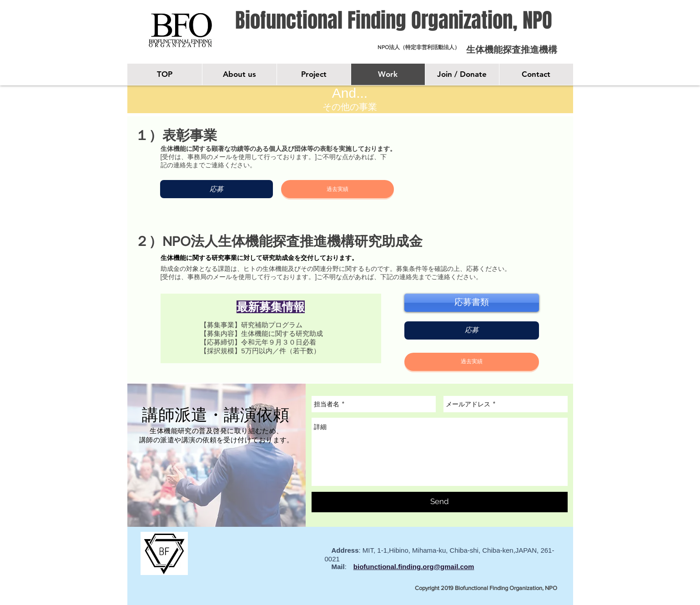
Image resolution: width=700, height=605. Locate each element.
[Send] (440, 502)
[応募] (217, 189)
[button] (337, 189)
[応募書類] (472, 303)
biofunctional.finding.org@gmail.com (414, 567)
